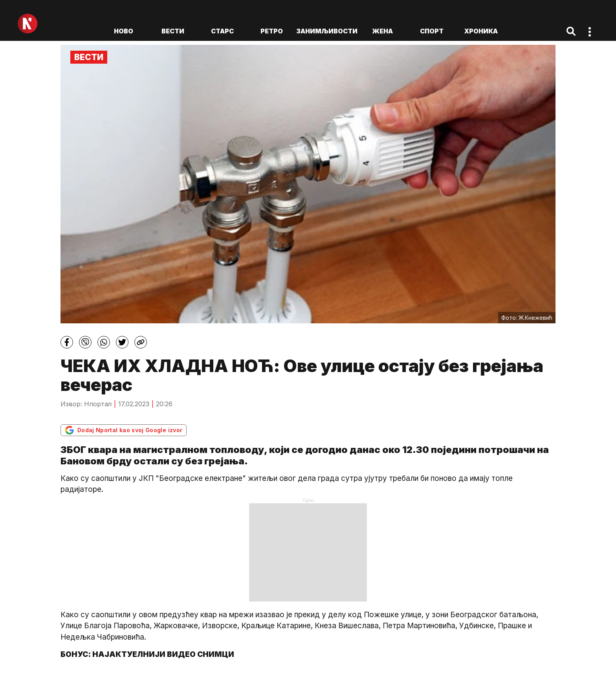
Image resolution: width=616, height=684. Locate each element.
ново (124, 31)
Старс (222, 31)
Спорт (432, 31)
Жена (382, 31)
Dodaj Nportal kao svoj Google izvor (124, 430)
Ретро (272, 31)
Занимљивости (327, 31)
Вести (173, 31)
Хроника (481, 31)
